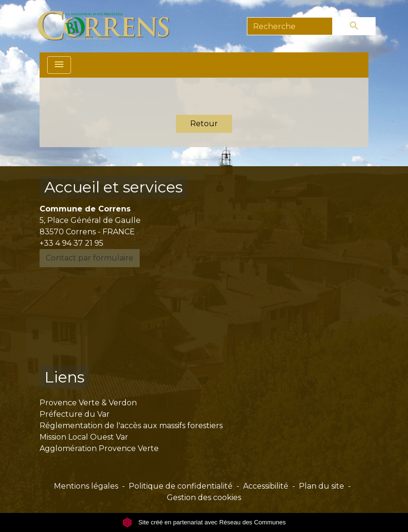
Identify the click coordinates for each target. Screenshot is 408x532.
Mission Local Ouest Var (84, 437)
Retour (204, 124)
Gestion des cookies (204, 497)
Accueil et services (113, 187)
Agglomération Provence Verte (99, 448)
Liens (64, 377)
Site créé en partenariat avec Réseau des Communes (204, 522)
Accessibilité (266, 486)
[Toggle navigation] (59, 65)
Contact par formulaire (90, 258)
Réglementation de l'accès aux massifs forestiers (131, 426)
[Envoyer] (354, 26)
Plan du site (321, 486)
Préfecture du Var (75, 414)
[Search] (290, 26)
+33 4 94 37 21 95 (71, 243)
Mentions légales (86, 486)
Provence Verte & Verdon (88, 403)
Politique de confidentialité (181, 486)
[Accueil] (109, 26)
